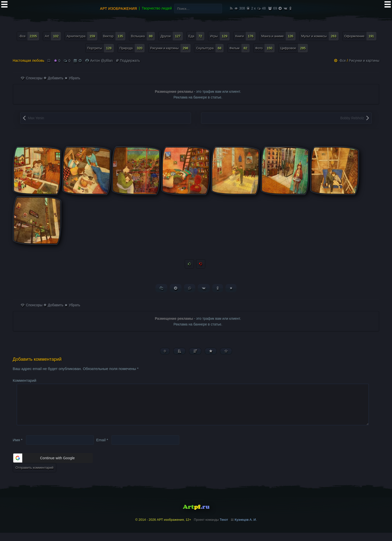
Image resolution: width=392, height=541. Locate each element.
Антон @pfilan (101, 60)
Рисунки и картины (364, 60)
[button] (53, 466)
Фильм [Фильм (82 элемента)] (239, 48)
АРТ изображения (118, 8)
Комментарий (24, 381)
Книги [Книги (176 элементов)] (245, 36)
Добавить (53, 78)
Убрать (72, 78)
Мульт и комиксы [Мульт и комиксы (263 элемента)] (320, 36)
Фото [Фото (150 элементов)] (265, 48)
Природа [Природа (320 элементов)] (132, 48)
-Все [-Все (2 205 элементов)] (29, 36)
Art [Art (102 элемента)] (53, 36)
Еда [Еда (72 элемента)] (197, 36)
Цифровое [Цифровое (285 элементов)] (294, 48)
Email (102, 448)
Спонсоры (32, 78)
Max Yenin (36, 118)
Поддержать (128, 60)
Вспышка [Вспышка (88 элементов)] (143, 36)
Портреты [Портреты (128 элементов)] (101, 48)
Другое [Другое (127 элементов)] (172, 36)
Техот (224, 528)
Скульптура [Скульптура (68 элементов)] (210, 48)
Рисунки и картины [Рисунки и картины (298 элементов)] (170, 48)
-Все (342, 60)
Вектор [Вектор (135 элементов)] (114, 36)
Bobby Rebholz (352, 118)
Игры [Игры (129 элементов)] (220, 36)
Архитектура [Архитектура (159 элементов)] (82, 36)
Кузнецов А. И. (246, 528)
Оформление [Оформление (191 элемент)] (360, 36)
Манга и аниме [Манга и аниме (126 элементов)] (278, 36)
